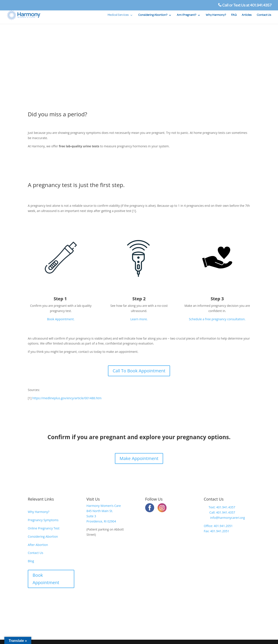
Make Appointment (139, 458)
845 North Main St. (100, 511)
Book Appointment (46, 579)
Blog (31, 561)
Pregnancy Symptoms (43, 520)
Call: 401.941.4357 (219, 512)
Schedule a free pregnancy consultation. (217, 319)
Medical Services (118, 15)
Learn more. (139, 319)
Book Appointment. (61, 319)
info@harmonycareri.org (224, 518)
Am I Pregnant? (186, 15)
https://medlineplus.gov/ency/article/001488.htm (67, 398)
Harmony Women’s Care (104, 506)
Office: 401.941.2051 (218, 526)
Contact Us (264, 15)
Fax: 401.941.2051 (216, 531)
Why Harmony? (216, 15)
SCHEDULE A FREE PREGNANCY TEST (69, 76)
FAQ (234, 15)
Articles (247, 15)
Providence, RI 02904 (101, 521)
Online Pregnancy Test (44, 528)
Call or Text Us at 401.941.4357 (245, 5)
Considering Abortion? (153, 15)
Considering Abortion (43, 536)
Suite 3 (91, 516)
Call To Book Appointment (139, 371)
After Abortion (38, 545)
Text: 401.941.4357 (219, 507)
